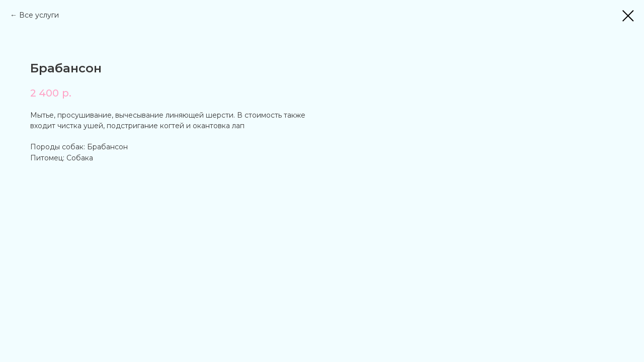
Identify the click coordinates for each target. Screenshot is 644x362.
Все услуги (39, 15)
